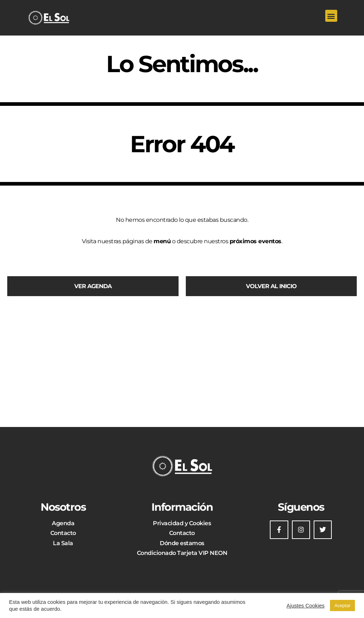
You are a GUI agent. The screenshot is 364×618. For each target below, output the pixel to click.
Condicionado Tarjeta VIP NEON (182, 553)
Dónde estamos (182, 543)
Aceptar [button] (342, 605)
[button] (331, 16)
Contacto (63, 533)
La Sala (63, 543)
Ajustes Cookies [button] (306, 606)
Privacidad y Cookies (182, 523)
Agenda (63, 523)
